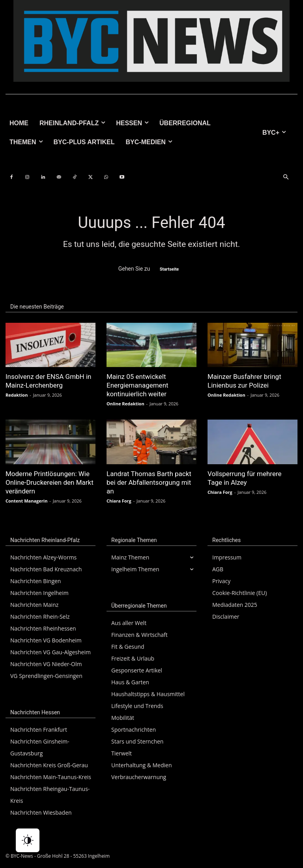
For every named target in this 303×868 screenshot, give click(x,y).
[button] (286, 177)
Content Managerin (26, 501)
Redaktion (17, 395)
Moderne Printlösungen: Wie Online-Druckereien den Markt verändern (50, 482)
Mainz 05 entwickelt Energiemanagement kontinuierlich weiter (137, 385)
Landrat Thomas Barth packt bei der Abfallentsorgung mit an (149, 482)
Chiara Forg (119, 501)
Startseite (169, 269)
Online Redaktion (125, 404)
